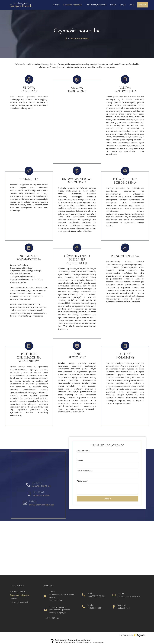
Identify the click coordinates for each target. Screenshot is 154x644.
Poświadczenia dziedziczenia (125, 181)
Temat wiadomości (85, 471)
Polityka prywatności (19, 602)
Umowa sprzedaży (29, 89)
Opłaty (113, 5)
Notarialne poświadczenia (29, 258)
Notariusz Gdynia (18, 591)
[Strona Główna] (66, 38)
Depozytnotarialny (125, 356)
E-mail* (80, 461)
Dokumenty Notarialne (97, 5)
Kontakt (143, 5)
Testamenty (29, 179)
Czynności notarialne (73, 5)
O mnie (56, 5)
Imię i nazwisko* (83, 451)
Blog (132, 5)
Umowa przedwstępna (125, 89)
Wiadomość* (82, 481)
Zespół (123, 5)
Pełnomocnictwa (125, 256)
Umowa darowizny (77, 90)
